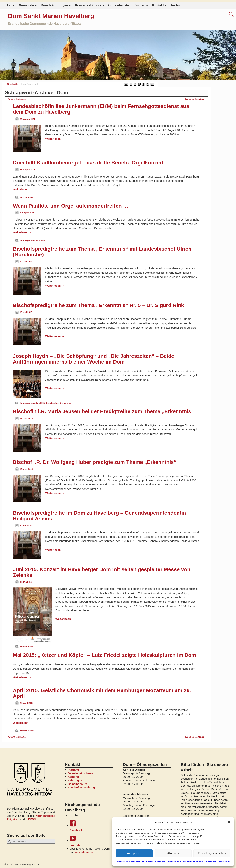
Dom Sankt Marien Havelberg (51, 16)
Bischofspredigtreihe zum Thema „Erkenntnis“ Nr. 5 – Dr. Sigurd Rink (98, 305)
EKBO (32, 819)
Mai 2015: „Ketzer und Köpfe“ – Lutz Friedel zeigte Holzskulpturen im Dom (104, 655)
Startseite (13, 84)
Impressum (224, 862)
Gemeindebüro (77, 784)
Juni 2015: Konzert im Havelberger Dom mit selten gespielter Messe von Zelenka (102, 572)
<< (126, 84)
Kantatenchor (52, 403)
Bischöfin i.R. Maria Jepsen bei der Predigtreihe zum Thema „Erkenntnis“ (103, 411)
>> (152, 84)
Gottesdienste (119, 5)
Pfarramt (73, 770)
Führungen (75, 780)
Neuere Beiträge (196, 99)
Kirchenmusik (27, 197)
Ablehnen (173, 853)
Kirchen (142, 5)
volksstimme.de (85, 852)
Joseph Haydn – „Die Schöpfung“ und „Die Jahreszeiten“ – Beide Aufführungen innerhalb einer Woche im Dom (94, 359)
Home (10, 5)
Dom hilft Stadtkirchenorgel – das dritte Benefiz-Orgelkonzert (88, 163)
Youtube (91, 841)
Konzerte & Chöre (90, 5)
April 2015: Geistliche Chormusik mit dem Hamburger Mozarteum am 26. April (102, 693)
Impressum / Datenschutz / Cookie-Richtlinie (140, 862)
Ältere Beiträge (15, 99)
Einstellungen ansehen (212, 853)
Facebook (91, 826)
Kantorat (73, 777)
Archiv (176, 5)
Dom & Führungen (57, 5)
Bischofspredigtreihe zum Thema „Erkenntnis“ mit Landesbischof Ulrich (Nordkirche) (102, 252)
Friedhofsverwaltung (81, 787)
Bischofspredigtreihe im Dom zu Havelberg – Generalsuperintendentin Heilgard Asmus (99, 516)
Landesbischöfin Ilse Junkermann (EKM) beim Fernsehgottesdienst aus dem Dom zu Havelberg (101, 109)
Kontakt (160, 5)
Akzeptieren (134, 853)
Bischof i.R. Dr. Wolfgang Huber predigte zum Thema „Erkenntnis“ (95, 462)
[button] (229, 822)
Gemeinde (29, 5)
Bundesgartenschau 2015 (32, 240)
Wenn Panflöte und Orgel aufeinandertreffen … (71, 206)
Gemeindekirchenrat (81, 773)
